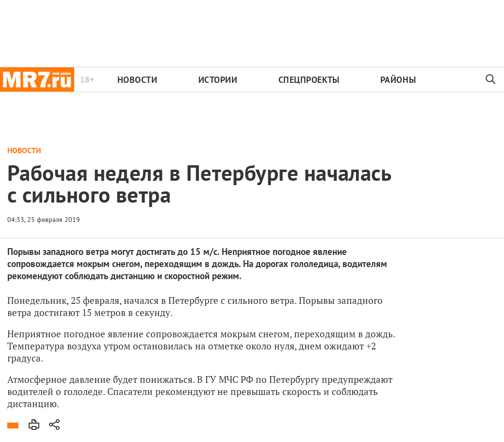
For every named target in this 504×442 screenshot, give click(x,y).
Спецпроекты (309, 80)
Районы (398, 80)
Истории (218, 80)
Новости (138, 80)
